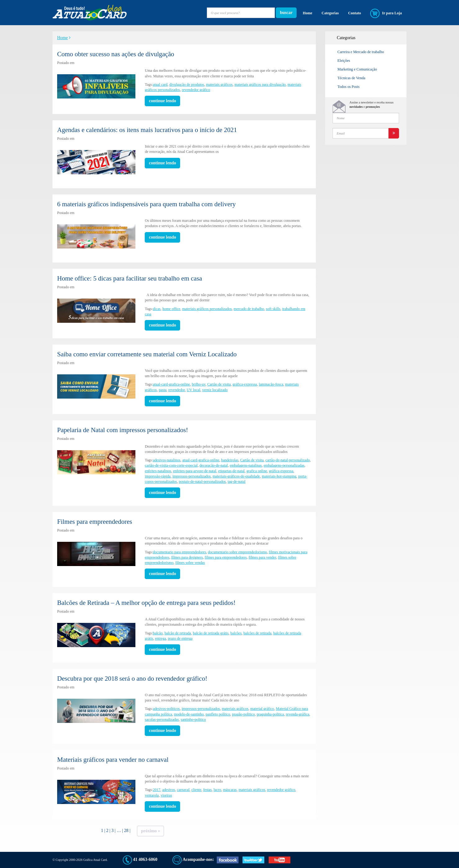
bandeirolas (230, 460)
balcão (158, 633)
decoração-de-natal (214, 465)
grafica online (257, 471)
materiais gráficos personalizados (207, 309)
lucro (218, 790)
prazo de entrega (180, 638)
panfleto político (218, 714)
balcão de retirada (178, 633)
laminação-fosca (271, 384)
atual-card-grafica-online (171, 384)
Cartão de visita (219, 384)
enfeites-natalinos (158, 471)
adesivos (168, 790)
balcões (236, 633)
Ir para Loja (386, 13)
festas (207, 790)
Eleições (344, 61)
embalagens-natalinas (246, 465)
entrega (160, 638)
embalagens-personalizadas (284, 465)
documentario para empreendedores (179, 552)
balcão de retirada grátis (211, 633)
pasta (163, 390)
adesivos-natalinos (167, 460)
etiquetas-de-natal (231, 471)
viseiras (166, 795)
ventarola (152, 795)
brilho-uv (199, 384)
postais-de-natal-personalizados (202, 482)
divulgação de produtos (187, 85)
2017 (157, 790)
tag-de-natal (236, 482)
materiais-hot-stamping (279, 476)
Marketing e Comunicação (357, 69)
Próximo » (150, 831)
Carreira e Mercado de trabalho (361, 52)
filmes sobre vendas (190, 563)
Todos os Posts (349, 87)
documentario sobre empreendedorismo (238, 552)
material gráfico (262, 709)
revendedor (177, 390)
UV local (193, 390)
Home (308, 13)
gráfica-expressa (245, 384)
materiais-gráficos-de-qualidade (236, 476)
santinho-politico (193, 720)
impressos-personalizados (191, 476)
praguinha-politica (270, 714)
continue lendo (162, 101)
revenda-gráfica (297, 714)
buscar (286, 13)
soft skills (273, 309)
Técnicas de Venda (352, 78)
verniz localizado (215, 390)
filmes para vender (262, 557)
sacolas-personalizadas (162, 720)
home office (171, 309)
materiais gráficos (219, 85)
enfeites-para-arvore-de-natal (195, 471)
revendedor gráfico (196, 90)
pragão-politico (243, 714)
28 (126, 831)
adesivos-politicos (166, 709)
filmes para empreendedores (226, 557)
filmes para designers (187, 557)
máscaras (230, 790)
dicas (157, 309)
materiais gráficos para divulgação (260, 85)
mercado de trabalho (249, 309)
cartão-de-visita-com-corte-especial (171, 465)
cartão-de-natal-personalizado (288, 460)
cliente (196, 790)
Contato (354, 13)
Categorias (330, 13)
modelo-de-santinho (189, 714)
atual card (160, 85)
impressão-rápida (158, 476)
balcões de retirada (257, 633)
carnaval (183, 790)
